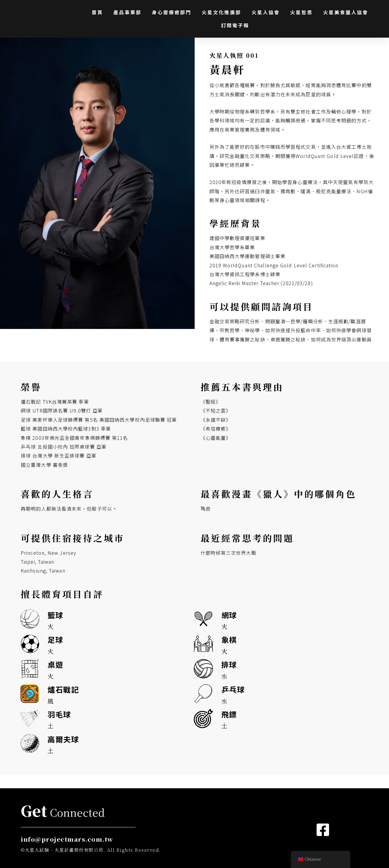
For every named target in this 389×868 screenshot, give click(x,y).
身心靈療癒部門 (172, 12)
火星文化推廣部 (222, 12)
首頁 (97, 12)
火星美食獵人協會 (346, 12)
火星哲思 (301, 12)
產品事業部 (127, 12)
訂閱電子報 (235, 25)
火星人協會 (266, 12)
